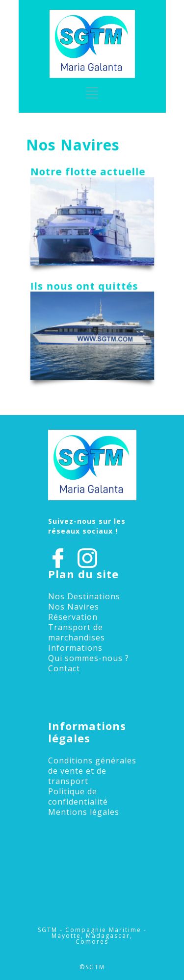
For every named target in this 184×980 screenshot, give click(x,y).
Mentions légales (84, 812)
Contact (64, 668)
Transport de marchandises (77, 632)
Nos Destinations (84, 596)
